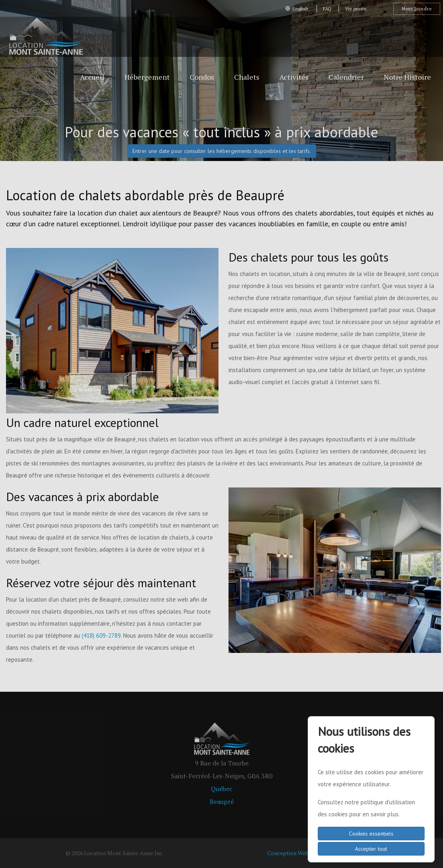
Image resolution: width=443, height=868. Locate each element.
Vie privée (356, 9)
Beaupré (222, 802)
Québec (222, 789)
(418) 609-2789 (101, 635)
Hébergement (147, 77)
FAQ (327, 9)
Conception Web (288, 853)
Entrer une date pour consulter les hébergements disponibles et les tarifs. (222, 151)
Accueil (92, 77)
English (297, 9)
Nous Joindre (417, 9)
